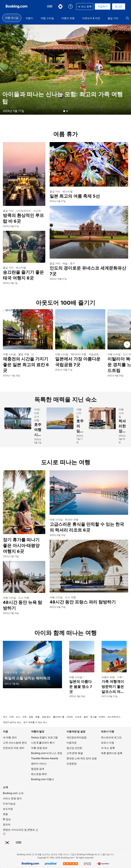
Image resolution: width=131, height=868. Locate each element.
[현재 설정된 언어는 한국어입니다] (7, 843)
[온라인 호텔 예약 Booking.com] (17, 6)
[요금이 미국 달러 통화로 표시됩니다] (19, 843)
